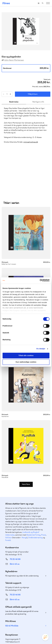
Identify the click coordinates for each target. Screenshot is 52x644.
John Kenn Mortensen (14, 60)
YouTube (29, 623)
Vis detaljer (41, 349)
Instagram (18, 623)
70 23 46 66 (15, 559)
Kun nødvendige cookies (26, 362)
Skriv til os (15, 528)
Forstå (8, 505)
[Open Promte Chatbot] (45, 637)
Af (3, 60)
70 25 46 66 (15, 524)
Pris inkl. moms (38, 87)
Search (43, 3)
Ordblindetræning (35, 502)
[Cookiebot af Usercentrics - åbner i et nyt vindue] (40, 280)
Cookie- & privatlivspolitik (24, 635)
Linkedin (34, 623)
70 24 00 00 (15, 611)
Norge (24, 502)
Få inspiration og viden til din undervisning (22, 540)
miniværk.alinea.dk (31, 142)
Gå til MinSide (12, 590)
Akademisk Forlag (33, 499)
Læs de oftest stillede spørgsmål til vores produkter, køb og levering (22, 577)
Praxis (44, 499)
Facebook (23, 623)
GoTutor (9, 502)
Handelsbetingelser (40, 635)
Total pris (47, 79)
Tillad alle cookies (26, 356)
